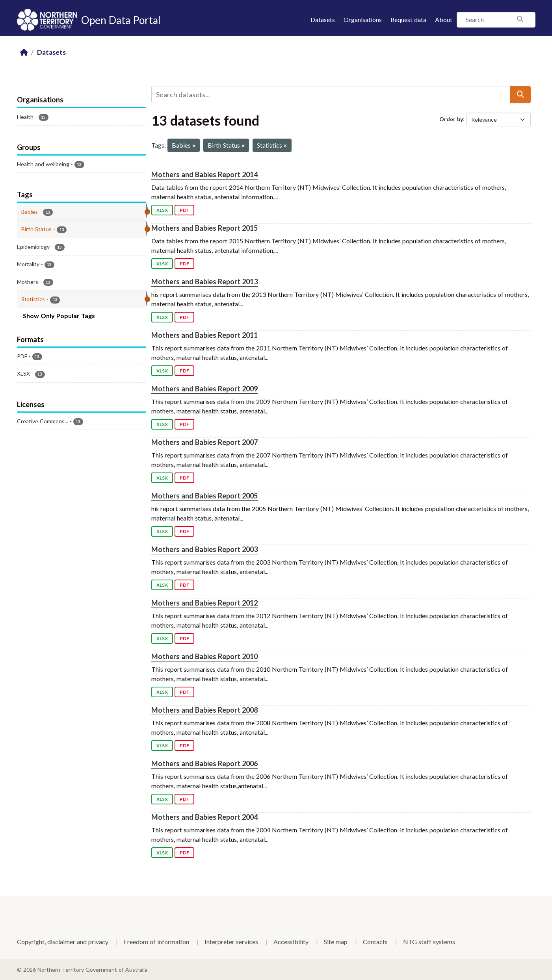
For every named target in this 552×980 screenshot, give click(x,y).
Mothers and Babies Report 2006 (204, 763)
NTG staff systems (429, 942)
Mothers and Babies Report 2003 (204, 549)
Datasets (323, 19)
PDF (184, 210)
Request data (408, 19)
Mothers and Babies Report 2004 (204, 817)
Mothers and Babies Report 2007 (204, 442)
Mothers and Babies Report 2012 (204, 603)
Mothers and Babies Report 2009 (204, 389)
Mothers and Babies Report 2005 (204, 496)
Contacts (375, 942)
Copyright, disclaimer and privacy (63, 942)
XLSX (162, 210)
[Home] (24, 53)
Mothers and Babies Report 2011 (204, 335)
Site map (336, 942)
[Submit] (520, 94)
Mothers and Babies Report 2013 (204, 282)
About (444, 19)
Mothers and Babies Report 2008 (204, 710)
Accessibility (291, 942)
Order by (451, 119)
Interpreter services (231, 942)
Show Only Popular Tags (59, 316)
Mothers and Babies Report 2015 (204, 228)
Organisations (363, 19)
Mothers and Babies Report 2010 (204, 656)
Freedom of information (156, 942)
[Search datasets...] (331, 94)
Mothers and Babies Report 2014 (204, 174)
